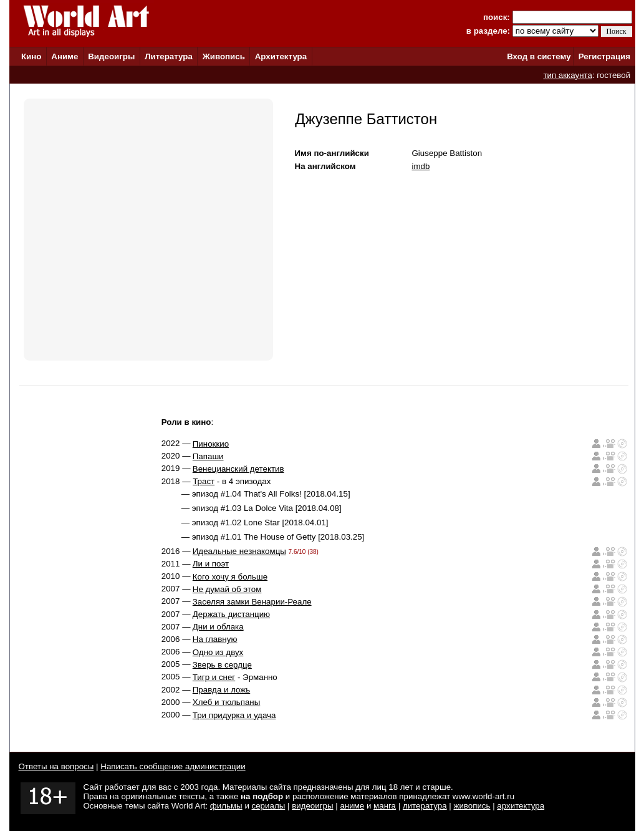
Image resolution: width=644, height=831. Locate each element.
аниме (352, 806)
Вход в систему (539, 56)
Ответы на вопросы (56, 766)
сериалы (269, 806)
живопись (472, 806)
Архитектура (281, 56)
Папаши (208, 456)
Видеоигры (111, 56)
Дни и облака (218, 627)
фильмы (226, 806)
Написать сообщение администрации (173, 766)
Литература (169, 56)
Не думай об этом (227, 589)
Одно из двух (218, 652)
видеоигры (312, 806)
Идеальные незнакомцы (239, 551)
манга (385, 806)
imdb (421, 166)
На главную (215, 639)
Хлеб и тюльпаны (227, 702)
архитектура (521, 806)
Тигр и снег (214, 677)
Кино (31, 56)
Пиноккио (211, 444)
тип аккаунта (568, 75)
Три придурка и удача (234, 715)
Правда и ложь (221, 690)
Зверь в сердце (222, 665)
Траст (204, 481)
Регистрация (604, 56)
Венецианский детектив (238, 469)
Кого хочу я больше (230, 577)
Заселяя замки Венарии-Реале (252, 602)
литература (425, 806)
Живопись (224, 56)
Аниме (65, 56)
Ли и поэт (211, 564)
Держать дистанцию (231, 614)
